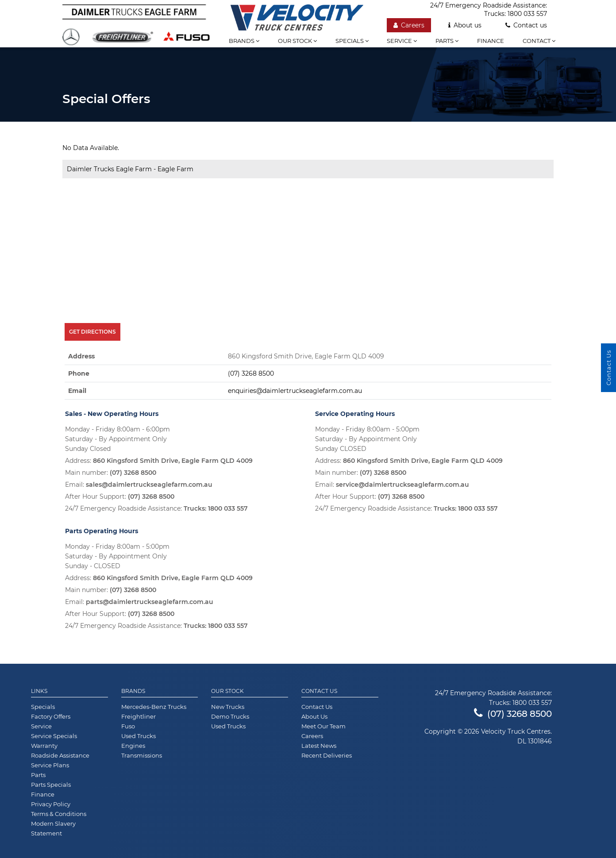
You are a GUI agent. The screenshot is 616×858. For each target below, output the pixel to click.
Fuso (128, 726)
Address (81, 356)
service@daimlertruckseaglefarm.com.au (402, 485)
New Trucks (228, 707)
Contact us (526, 25)
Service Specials (54, 736)
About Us (314, 716)
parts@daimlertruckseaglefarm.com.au (150, 602)
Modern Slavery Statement (53, 828)
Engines (133, 746)
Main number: (111, 473)
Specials (352, 41)
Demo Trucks (230, 716)
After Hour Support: (120, 496)
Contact (539, 41)
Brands (244, 41)
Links (39, 691)
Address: (159, 461)
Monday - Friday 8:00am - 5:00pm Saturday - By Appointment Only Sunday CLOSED (367, 439)
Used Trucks (139, 736)
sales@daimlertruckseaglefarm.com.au (149, 485)
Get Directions (92, 332)
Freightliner (139, 716)
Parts (447, 41)
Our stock (297, 41)
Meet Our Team (323, 726)
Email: (139, 485)
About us (465, 25)
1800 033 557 (527, 14)
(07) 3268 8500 (251, 373)
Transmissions (142, 755)
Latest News (319, 746)
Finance (491, 41)
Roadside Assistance (60, 755)
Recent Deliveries (327, 755)
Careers (409, 25)
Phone (79, 373)
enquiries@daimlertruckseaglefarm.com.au (295, 391)
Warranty (44, 746)
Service (402, 41)
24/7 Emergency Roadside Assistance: (156, 508)
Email (77, 391)
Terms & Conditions (59, 814)
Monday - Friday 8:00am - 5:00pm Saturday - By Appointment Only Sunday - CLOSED (117, 556)
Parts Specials (51, 785)
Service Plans (50, 765)
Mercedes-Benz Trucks (154, 707)
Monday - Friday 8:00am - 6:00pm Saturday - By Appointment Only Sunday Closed (117, 439)
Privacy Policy (51, 804)
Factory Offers (51, 716)
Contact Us (319, 691)
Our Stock (227, 691)
